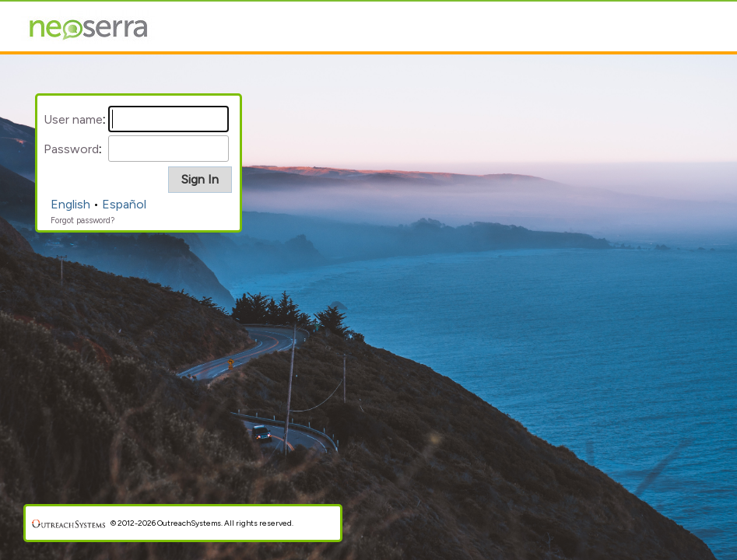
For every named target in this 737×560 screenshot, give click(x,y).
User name (73, 119)
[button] (200, 180)
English (70, 204)
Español (124, 204)
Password (71, 149)
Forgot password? (82, 220)
